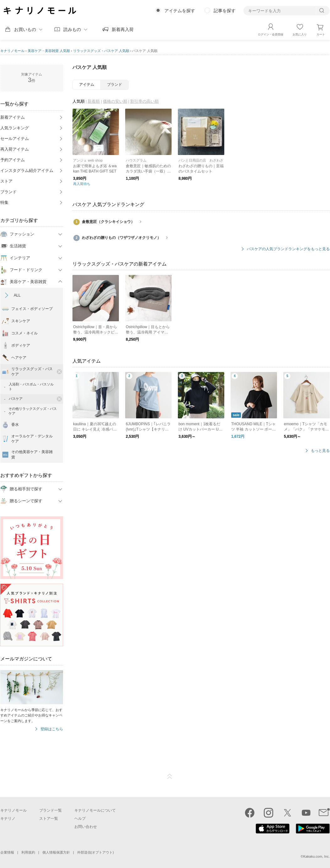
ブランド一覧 (51, 810)
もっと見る (320, 451)
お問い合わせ (86, 827)
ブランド (8, 192)
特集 (4, 202)
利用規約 (28, 852)
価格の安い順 (115, 101)
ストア (6, 181)
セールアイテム (15, 139)
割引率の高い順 (144, 101)
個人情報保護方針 (56, 852)
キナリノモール (12, 51)
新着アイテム (13, 117)
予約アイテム (13, 160)
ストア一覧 (49, 819)
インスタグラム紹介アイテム (27, 170)
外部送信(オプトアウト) (96, 852)
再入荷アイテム (15, 149)
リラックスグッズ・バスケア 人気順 (101, 51)
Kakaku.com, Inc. (317, 856)
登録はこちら (52, 729)
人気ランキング (15, 128)
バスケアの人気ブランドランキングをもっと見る (288, 249)
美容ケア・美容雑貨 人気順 (49, 51)
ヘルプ (80, 819)
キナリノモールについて (95, 810)
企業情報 (7, 852)
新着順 (94, 101)
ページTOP (170, 777)
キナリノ (8, 819)
